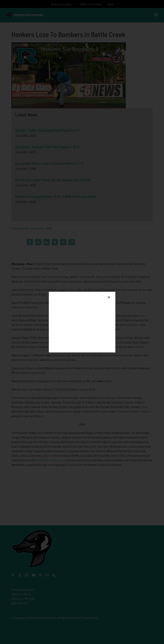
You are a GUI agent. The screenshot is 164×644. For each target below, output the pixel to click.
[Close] (109, 297)
